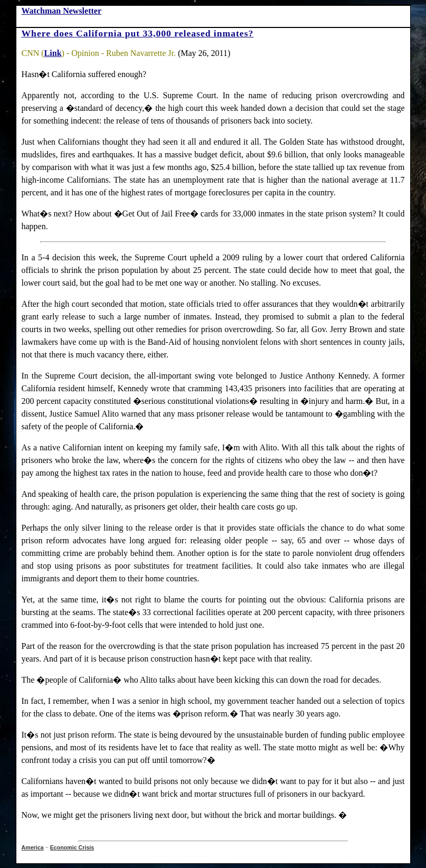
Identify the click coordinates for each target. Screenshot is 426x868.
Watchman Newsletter (62, 11)
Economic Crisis (72, 847)
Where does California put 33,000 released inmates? (138, 33)
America (33, 847)
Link (53, 53)
